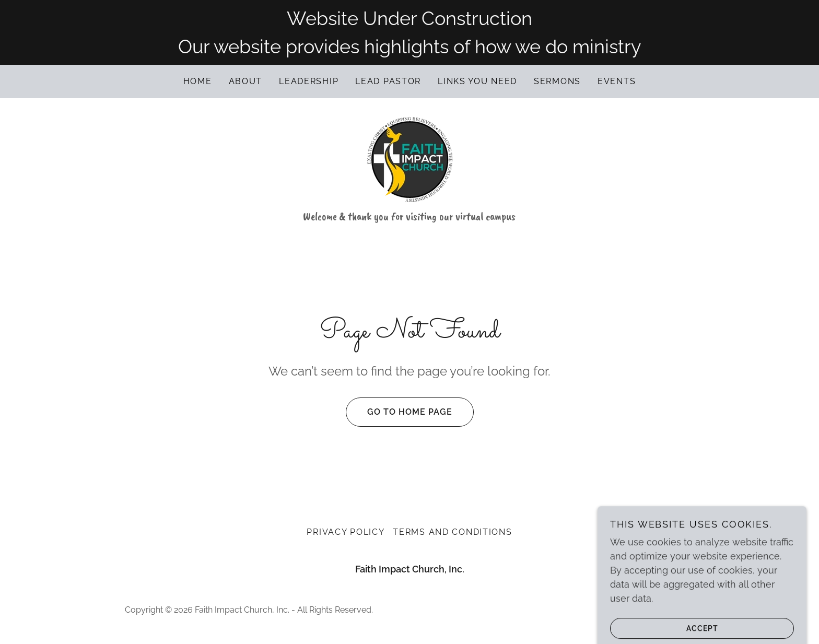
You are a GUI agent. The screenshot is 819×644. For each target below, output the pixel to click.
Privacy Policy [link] (346, 532)
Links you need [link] (477, 81)
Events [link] (617, 81)
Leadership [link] (309, 81)
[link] (409, 159)
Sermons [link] (557, 81)
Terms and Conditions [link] (452, 532)
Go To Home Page (399, 412)
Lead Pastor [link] (388, 81)
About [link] (246, 81)
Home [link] (198, 81)
